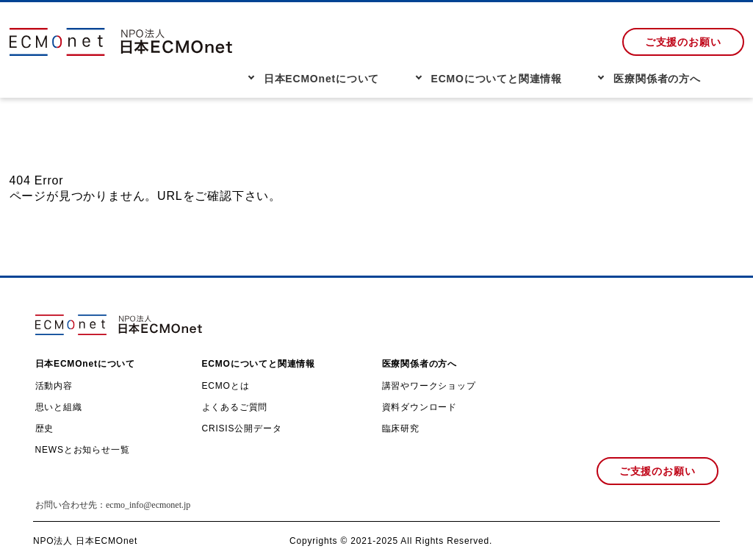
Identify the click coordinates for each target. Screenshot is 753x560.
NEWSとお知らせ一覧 (83, 450)
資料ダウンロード (419, 407)
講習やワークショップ (429, 386)
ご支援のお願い (683, 42)
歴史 (45, 428)
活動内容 (54, 386)
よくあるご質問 (235, 407)
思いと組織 (59, 407)
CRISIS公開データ (242, 428)
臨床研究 (401, 428)
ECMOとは (226, 386)
